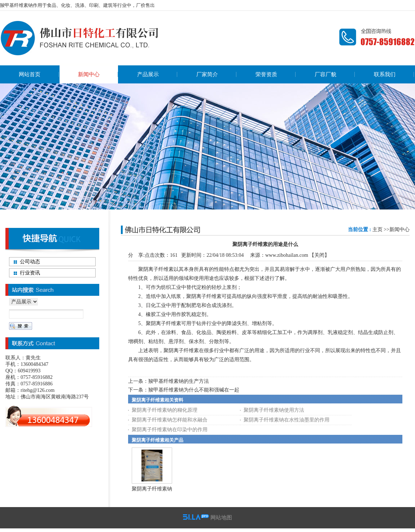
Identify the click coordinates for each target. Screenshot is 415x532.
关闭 (319, 255)
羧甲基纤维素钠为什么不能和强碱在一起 (194, 390)
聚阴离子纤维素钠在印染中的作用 (170, 430)
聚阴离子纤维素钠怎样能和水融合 (170, 420)
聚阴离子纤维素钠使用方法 (274, 410)
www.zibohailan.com (287, 255)
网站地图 (221, 518)
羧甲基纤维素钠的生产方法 (179, 381)
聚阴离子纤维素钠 (152, 489)
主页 (377, 230)
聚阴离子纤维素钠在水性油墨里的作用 (287, 420)
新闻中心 (399, 230)
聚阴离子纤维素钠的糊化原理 (165, 410)
